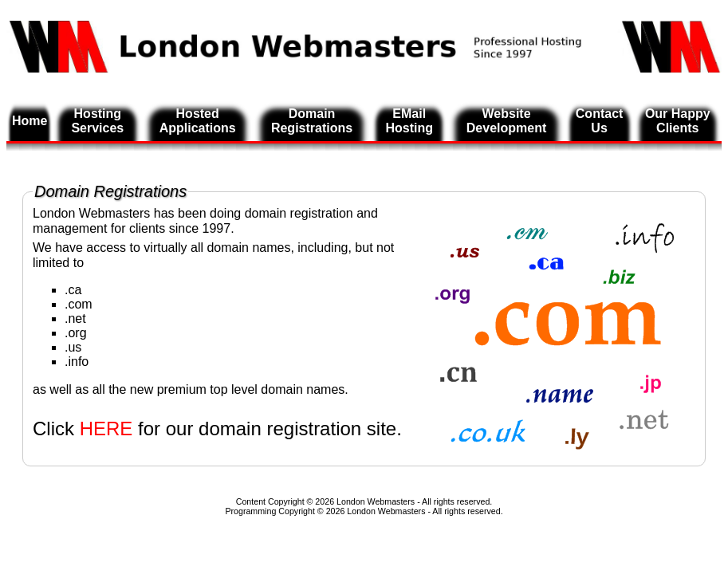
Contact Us (600, 121)
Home (30, 121)
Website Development (506, 121)
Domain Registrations (312, 121)
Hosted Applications (198, 121)
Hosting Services (97, 121)
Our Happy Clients (678, 121)
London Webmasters (386, 511)
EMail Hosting (409, 121)
